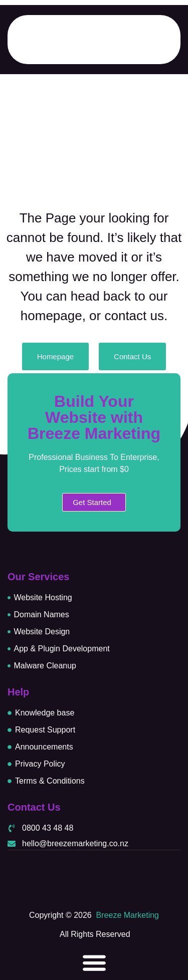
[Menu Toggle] (94, 962)
